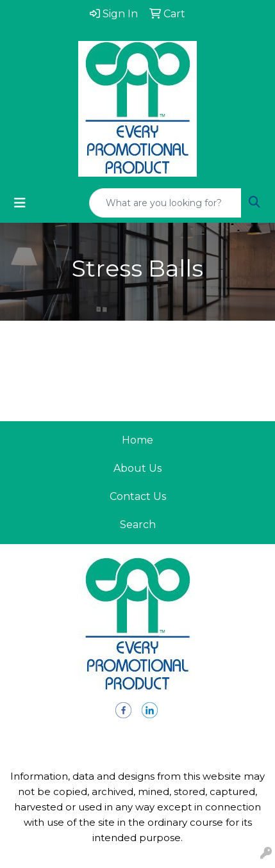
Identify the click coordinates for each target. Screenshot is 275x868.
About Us (137, 468)
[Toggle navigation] (20, 203)
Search (138, 525)
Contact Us (138, 496)
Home (137, 440)
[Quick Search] (165, 203)
